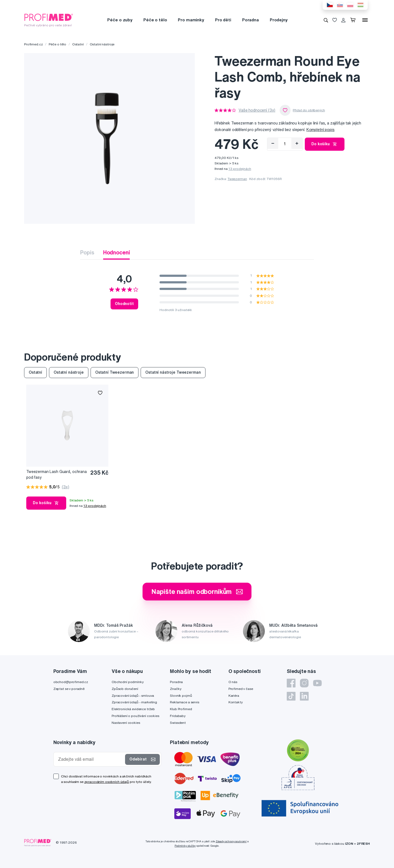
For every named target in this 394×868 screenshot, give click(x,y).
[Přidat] (297, 143)
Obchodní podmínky (128, 682)
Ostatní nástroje (102, 44)
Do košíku (325, 144)
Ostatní (78, 44)
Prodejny (279, 20)
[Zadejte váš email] (91, 759)
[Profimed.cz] (49, 20)
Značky (176, 689)
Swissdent (178, 723)
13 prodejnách (240, 169)
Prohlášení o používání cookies (135, 716)
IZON (349, 844)
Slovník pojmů (181, 696)
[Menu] (365, 20)
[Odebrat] (273, 143)
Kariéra (234, 696)
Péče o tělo (155, 20)
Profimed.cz (33, 44)
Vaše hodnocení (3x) (257, 110)
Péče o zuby (120, 20)
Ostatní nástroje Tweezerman (173, 372)
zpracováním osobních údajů (107, 782)
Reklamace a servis (184, 702)
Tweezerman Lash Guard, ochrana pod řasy (57, 474)
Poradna (250, 20)
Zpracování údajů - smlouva (133, 696)
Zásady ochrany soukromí (231, 841)
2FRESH (363, 844)
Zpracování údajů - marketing (134, 702)
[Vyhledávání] (326, 20)
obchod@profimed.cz (71, 682)
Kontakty (236, 702)
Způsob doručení (125, 689)
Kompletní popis (321, 130)
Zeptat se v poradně (69, 689)
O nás (233, 682)
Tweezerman (237, 179)
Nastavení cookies (126, 723)
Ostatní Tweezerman (115, 372)
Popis (87, 252)
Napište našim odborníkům (197, 591)
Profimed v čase (241, 689)
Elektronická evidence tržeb (133, 709)
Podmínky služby (185, 846)
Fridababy (178, 716)
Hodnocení (117, 252)
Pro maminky (191, 20)
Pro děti (223, 20)
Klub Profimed (181, 709)
